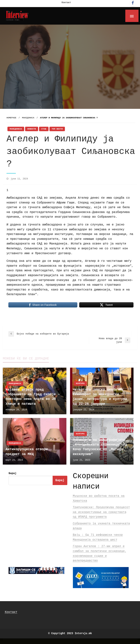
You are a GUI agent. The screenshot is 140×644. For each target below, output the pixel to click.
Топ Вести (57, 129)
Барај (12, 473)
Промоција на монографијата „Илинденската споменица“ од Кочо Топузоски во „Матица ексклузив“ (100, 447)
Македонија (28, 118)
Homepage (11, 118)
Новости (32, 129)
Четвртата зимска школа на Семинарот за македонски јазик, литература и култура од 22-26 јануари (100, 397)
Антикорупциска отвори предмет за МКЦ (27, 452)
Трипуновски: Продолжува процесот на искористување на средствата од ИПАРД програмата (101, 512)
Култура (80, 383)
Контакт (66, 3)
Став (44, 129)
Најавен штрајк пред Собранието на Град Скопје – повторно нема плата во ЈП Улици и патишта (33, 397)
